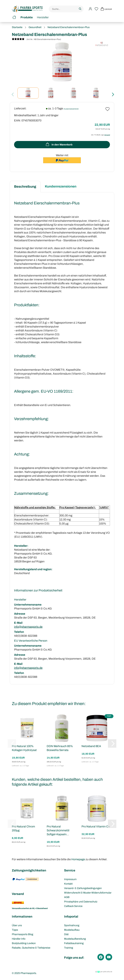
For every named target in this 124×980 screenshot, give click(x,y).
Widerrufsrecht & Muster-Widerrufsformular (88, 893)
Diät (66, 934)
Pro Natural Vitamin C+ (96, 826)
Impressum (70, 879)
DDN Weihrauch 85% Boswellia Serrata (60, 748)
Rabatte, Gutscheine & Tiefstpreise (31, 948)
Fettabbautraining (74, 943)
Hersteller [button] (43, 17)
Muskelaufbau (72, 930)
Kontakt (68, 884)
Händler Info (19, 939)
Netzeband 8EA (91, 746)
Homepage (78, 859)
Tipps (15, 930)
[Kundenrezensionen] (18, 39)
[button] (112, 94)
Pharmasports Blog (23, 934)
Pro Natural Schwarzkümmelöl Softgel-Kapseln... (58, 830)
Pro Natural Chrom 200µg (23, 828)
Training (69, 948)
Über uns (17, 925)
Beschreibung (25, 187)
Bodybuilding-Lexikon (24, 943)
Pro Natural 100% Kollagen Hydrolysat (24, 748)
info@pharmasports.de (28, 627)
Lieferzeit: (20, 108)
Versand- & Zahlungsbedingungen (83, 888)
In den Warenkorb (59, 144)
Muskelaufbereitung (75, 939)
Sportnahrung (72, 925)
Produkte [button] (27, 17)
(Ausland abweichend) (71, 109)
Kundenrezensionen (61, 186)
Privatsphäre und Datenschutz (81, 902)
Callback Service (73, 906)
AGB (67, 897)
